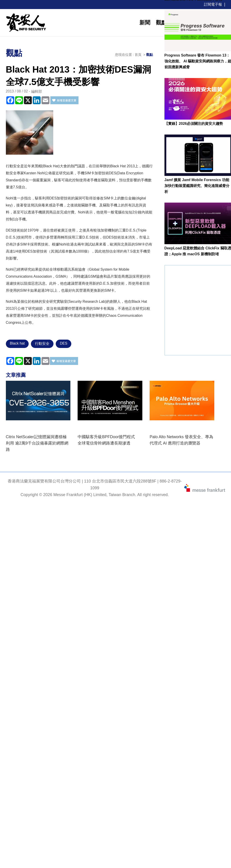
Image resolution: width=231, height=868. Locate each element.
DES (64, 343)
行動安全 (42, 344)
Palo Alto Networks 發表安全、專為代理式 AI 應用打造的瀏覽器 (181, 440)
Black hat (17, 343)
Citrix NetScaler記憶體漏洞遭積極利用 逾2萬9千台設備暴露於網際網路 (37, 443)
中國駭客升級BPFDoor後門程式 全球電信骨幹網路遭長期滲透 (108, 440)
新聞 (145, 22)
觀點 (161, 22)
